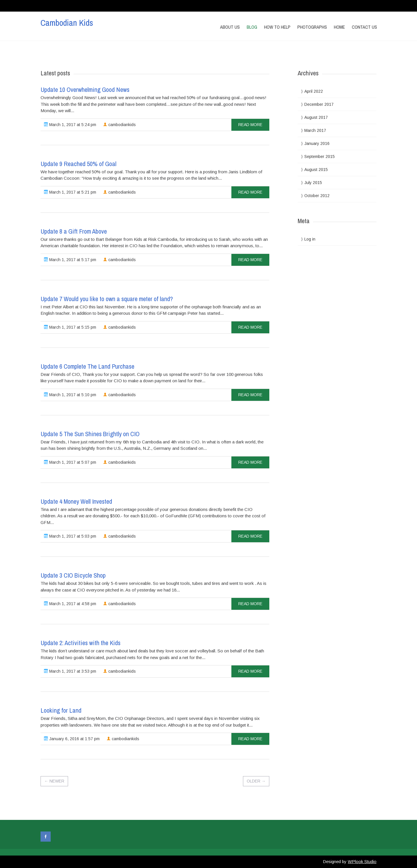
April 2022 (314, 91)
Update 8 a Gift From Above (74, 231)
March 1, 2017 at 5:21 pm (70, 192)
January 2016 (317, 143)
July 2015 (313, 183)
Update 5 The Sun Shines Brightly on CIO (90, 434)
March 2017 (315, 130)
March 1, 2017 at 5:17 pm (70, 260)
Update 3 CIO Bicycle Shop (73, 575)
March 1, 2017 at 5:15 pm (70, 327)
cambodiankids (119, 125)
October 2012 (317, 196)
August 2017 (316, 117)
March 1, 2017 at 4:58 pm (70, 604)
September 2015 (320, 157)
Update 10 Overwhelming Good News (85, 90)
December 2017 (319, 104)
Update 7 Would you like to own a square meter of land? (107, 299)
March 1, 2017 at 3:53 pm (70, 671)
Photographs (312, 27)
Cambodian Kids (67, 23)
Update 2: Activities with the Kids (81, 643)
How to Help (277, 27)
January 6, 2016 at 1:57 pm (72, 739)
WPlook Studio (362, 861)
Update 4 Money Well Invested (76, 501)
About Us (230, 27)
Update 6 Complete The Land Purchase (87, 366)
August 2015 (316, 170)
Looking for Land (61, 710)
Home (339, 27)
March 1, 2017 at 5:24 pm (70, 125)
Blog (252, 27)
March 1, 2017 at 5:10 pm (70, 395)
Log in (310, 239)
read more (250, 125)
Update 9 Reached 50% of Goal (78, 164)
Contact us (364, 27)
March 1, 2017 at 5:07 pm (70, 462)
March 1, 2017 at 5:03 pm (70, 536)
